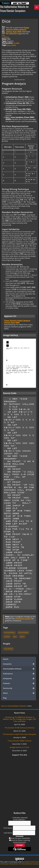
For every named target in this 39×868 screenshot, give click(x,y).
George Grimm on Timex (19, 747)
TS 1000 (16, 43)
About (19, 693)
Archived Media (9, 633)
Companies (19, 679)
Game (14, 45)
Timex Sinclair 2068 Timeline (19, 741)
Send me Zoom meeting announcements (20, 841)
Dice (9, 45)
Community (19, 688)
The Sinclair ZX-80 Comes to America (20, 728)
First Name (8, 828)
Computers (19, 664)
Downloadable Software (19, 669)
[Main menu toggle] (37, 7)
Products (19, 683)
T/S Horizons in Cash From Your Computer (19, 734)
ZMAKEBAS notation (23, 619)
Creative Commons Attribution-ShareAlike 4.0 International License (20, 863)
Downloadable (23, 633)
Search (6, 659)
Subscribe (19, 845)
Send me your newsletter (20, 838)
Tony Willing (5, 36)
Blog (5, 698)
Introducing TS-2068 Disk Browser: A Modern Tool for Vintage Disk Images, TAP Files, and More (19, 719)
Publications (19, 674)
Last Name (8, 833)
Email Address (19, 820)
